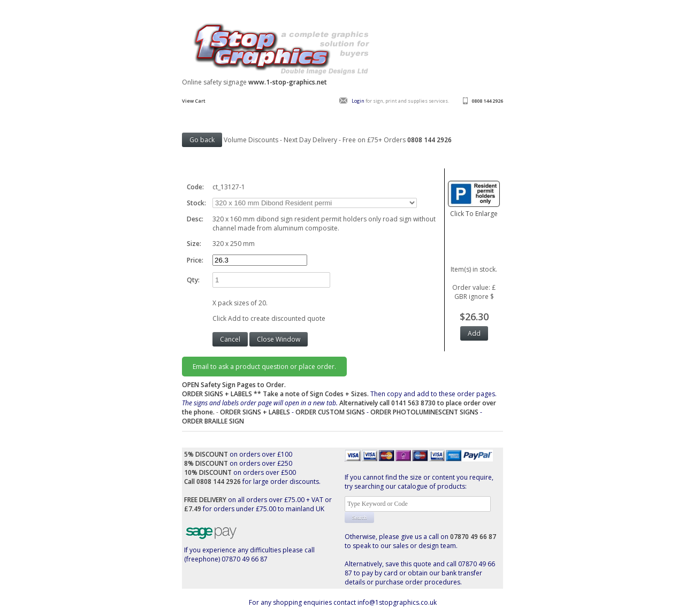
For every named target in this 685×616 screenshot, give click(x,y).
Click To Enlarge (474, 209)
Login (358, 101)
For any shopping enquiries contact (303, 602)
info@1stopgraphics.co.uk (397, 602)
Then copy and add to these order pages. (339, 403)
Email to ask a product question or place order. (264, 367)
